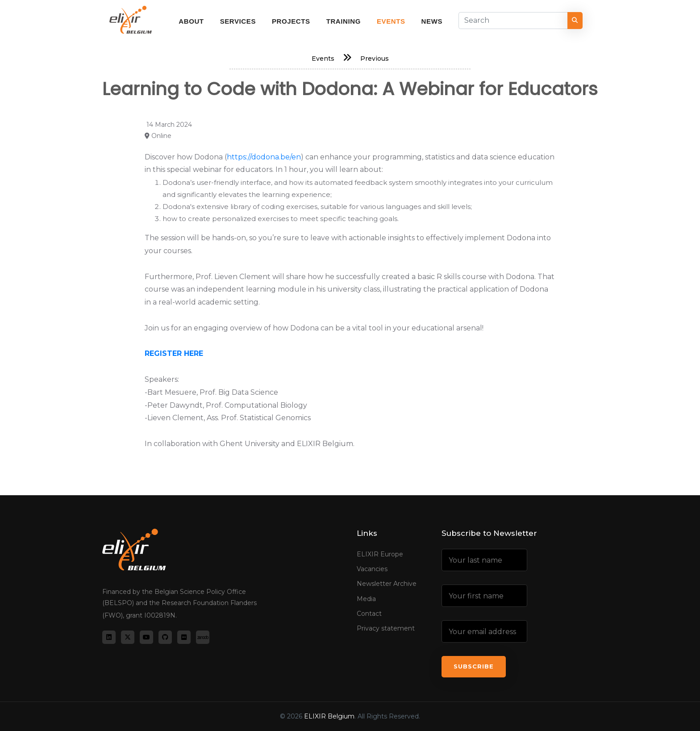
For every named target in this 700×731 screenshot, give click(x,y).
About (191, 21)
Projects (291, 21)
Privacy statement (386, 628)
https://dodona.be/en (264, 157)
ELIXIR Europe (380, 554)
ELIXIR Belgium (329, 716)
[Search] (513, 21)
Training (344, 21)
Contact (369, 614)
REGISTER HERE (174, 353)
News (432, 21)
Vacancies (372, 569)
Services (238, 21)
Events (391, 21)
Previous (375, 58)
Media (366, 599)
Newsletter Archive (387, 584)
